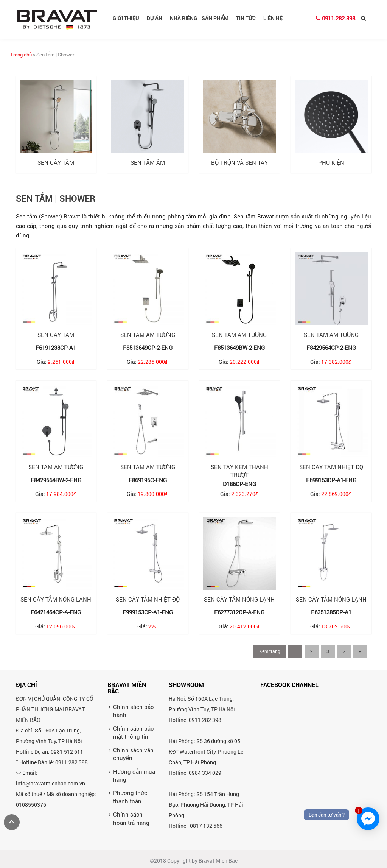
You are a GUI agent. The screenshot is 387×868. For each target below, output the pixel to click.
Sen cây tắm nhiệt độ (331, 467)
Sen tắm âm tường (148, 335)
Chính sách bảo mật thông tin (134, 858)
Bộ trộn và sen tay (239, 162)
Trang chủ (21, 55)
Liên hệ (273, 18)
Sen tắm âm (148, 162)
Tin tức (249, 18)
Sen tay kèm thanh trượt (239, 471)
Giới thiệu (129, 18)
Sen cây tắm (56, 162)
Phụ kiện (331, 162)
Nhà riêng (183, 18)
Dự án (157, 18)
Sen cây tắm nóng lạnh (56, 599)
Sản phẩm (218, 18)
